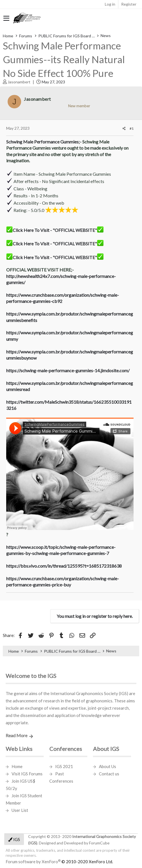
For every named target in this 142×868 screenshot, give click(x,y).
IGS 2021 (64, 766)
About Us (107, 766)
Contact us (109, 774)
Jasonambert (19, 82)
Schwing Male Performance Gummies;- (44, 142)
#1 (132, 128)
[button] (6, 19)
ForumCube (99, 843)
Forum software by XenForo (59, 862)
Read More (16, 735)
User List (20, 810)
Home (17, 766)
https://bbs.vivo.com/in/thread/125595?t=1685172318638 (64, 566)
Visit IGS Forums (27, 774)
